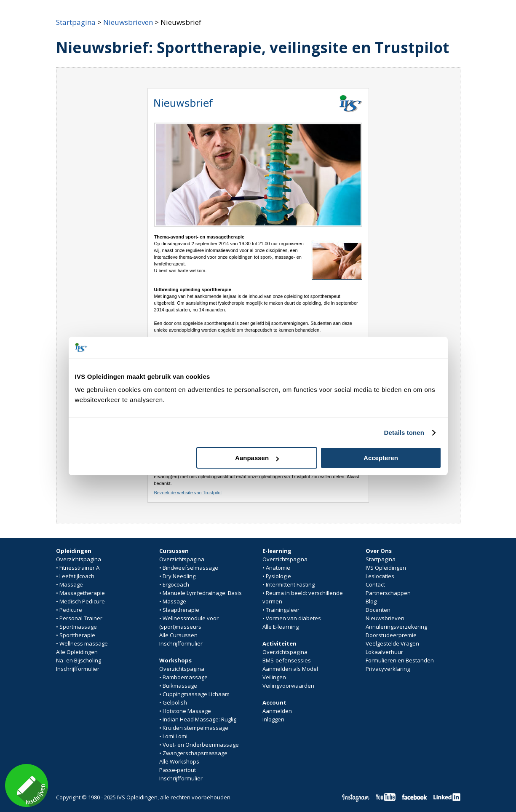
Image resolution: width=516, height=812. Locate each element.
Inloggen (273, 719)
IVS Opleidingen (386, 568)
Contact (375, 584)
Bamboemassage (185, 677)
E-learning (277, 551)
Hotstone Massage (187, 711)
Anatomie (278, 568)
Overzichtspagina (79, 559)
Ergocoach (176, 584)
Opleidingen (74, 551)
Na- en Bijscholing (79, 660)
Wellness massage (84, 643)
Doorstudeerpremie (391, 635)
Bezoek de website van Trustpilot (188, 493)
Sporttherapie (77, 635)
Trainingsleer (283, 610)
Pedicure (71, 610)
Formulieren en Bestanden (400, 660)
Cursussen (174, 551)
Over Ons (379, 551)
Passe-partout (178, 770)
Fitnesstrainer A (79, 568)
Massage (71, 584)
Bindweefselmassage (190, 568)
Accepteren (381, 458)
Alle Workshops (179, 761)
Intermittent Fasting (290, 584)
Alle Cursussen (178, 635)
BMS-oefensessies (287, 660)
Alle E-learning (281, 627)
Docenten (378, 610)
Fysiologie (278, 576)
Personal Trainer (81, 618)
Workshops (175, 660)
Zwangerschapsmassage (195, 753)
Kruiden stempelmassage (195, 728)
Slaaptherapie (181, 610)
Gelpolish (175, 702)
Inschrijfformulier (78, 669)
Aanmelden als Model (290, 669)
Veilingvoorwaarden (288, 686)
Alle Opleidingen (77, 652)
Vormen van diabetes (293, 618)
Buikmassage (180, 686)
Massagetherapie (82, 593)
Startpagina (76, 22)
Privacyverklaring (388, 669)
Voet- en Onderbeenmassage (201, 745)
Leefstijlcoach (77, 576)
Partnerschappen (388, 593)
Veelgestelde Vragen (392, 643)
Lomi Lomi (175, 736)
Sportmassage (78, 627)
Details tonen (404, 433)
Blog (371, 601)
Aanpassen (257, 458)
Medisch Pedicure (82, 601)
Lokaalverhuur (384, 652)
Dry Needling (179, 576)
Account (274, 702)
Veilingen (274, 677)
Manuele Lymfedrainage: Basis (202, 593)
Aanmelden (277, 711)
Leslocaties (380, 576)
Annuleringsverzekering (396, 627)
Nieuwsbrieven (128, 22)
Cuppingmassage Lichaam (196, 694)
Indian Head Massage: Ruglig (199, 719)
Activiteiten (279, 643)
